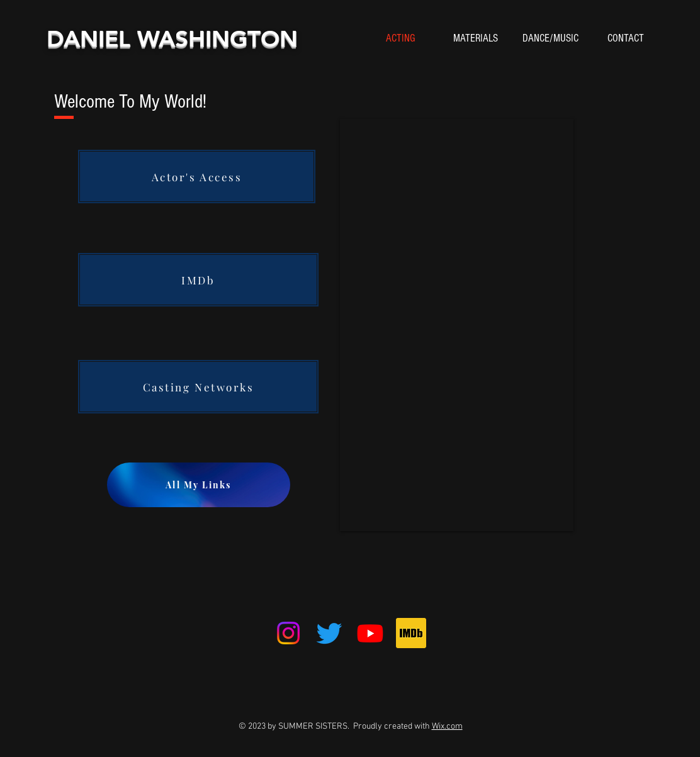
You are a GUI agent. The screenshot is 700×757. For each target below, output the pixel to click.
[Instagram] (288, 633)
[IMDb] (198, 280)
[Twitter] (329, 633)
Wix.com (447, 726)
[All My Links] (199, 485)
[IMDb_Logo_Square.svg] (411, 633)
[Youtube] (370, 633)
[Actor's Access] (197, 177)
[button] (476, 38)
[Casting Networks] (198, 387)
